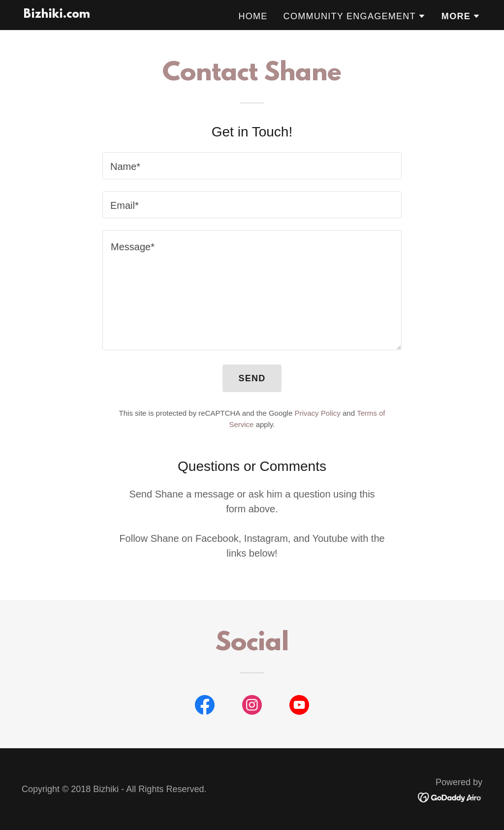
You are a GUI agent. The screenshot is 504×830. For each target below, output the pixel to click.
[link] (57, 14)
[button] (355, 16)
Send (252, 378)
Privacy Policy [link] (317, 413)
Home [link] (253, 16)
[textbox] (252, 166)
